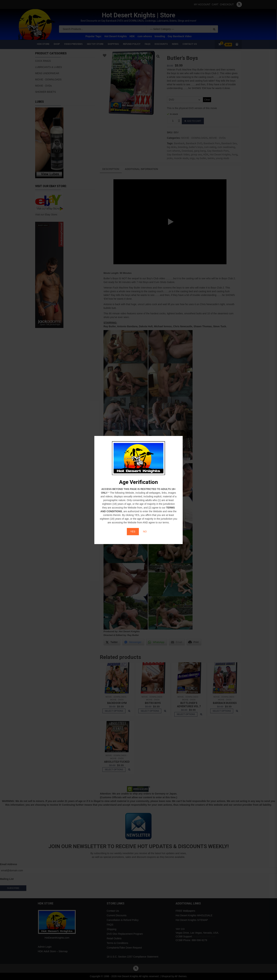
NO (145, 532)
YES (133, 532)
